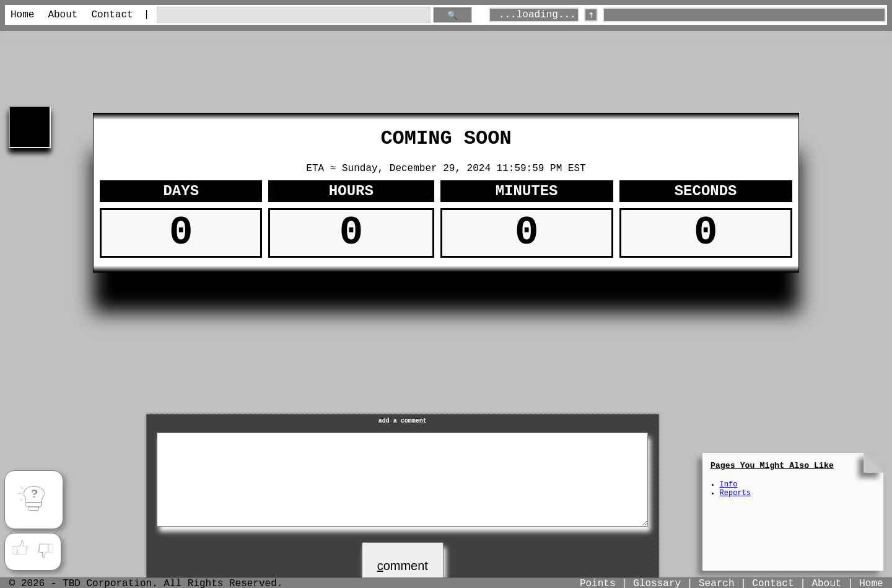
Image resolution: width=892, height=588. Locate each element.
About (63, 15)
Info (729, 485)
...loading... (537, 15)
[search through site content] (294, 15)
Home (22, 15)
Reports (735, 493)
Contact (112, 15)
